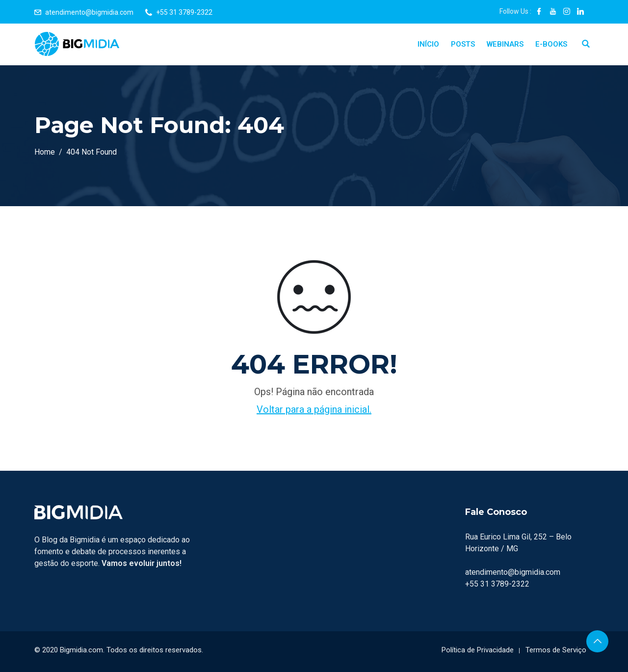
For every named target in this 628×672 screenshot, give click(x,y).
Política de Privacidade (478, 650)
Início (428, 44)
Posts (463, 44)
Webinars (505, 44)
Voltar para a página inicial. (314, 409)
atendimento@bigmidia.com (89, 12)
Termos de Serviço (556, 650)
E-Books (551, 44)
